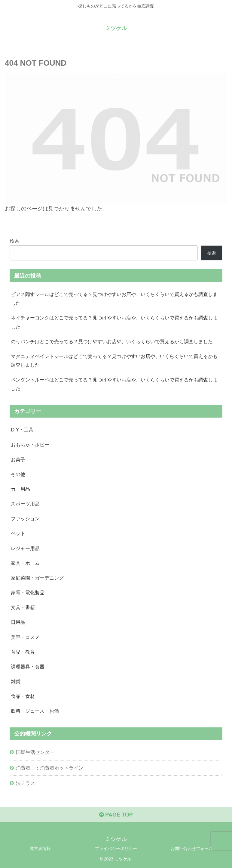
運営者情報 (40, 848)
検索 (14, 241)
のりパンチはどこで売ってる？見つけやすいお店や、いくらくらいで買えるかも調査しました (112, 341)
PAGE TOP (116, 815)
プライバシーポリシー (116, 848)
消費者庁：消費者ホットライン (50, 768)
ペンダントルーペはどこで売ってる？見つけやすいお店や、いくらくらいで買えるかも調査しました (114, 384)
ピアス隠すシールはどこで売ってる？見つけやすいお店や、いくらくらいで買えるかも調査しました (114, 299)
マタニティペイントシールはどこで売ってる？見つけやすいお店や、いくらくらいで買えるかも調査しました (114, 361)
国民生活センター (35, 752)
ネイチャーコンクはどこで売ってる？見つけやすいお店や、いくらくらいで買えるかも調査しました (114, 322)
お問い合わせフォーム (192, 848)
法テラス (26, 783)
